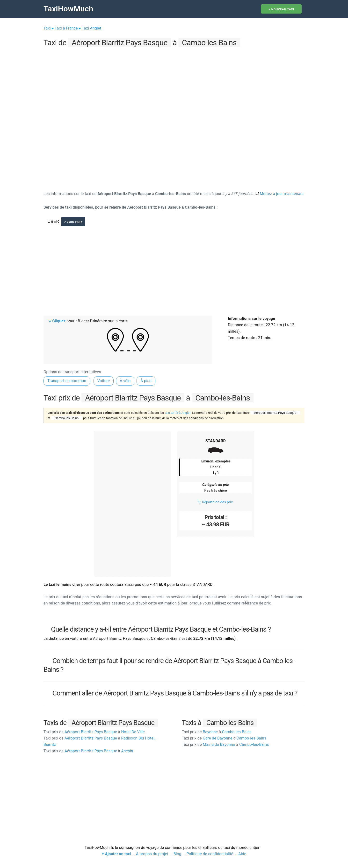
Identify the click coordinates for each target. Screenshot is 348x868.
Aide (242, 854)
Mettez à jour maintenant (280, 194)
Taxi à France (66, 28)
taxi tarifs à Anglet (178, 413)
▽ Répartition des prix (216, 502)
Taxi (47, 28)
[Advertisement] (174, 83)
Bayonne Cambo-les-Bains (217, 732)
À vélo (125, 381)
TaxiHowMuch (68, 9)
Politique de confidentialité (210, 854)
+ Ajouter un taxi (116, 854)
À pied (146, 381)
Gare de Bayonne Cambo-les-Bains (224, 738)
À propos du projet (152, 854)
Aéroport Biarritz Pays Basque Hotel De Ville (94, 732)
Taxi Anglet (91, 28)
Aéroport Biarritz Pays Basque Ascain (88, 751)
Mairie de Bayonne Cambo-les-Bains (225, 744)
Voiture (104, 381)
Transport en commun (67, 381)
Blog (178, 854)
